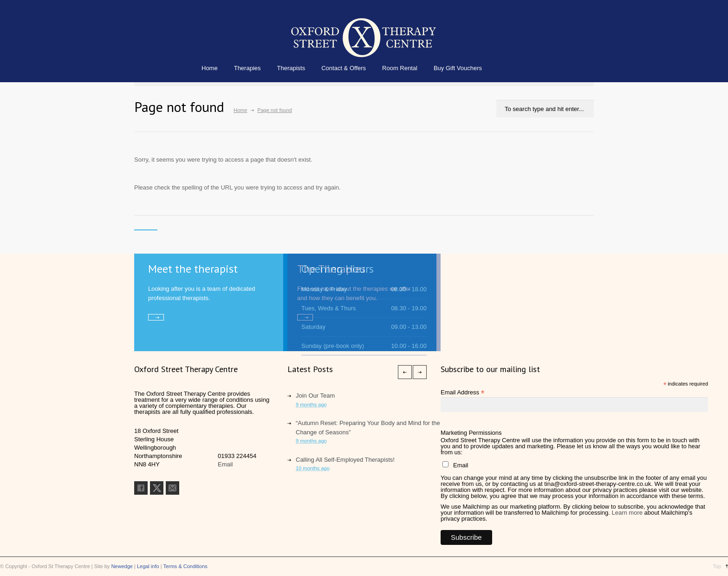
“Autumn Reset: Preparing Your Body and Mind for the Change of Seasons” (368, 428)
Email (225, 464)
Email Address (462, 392)
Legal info (148, 566)
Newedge (122, 566)
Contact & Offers (344, 68)
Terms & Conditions (185, 566)
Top (717, 566)
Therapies (247, 68)
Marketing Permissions (471, 433)
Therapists (291, 68)
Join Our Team (315, 396)
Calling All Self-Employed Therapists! (345, 460)
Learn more (627, 513)
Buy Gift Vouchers (458, 68)
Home (210, 68)
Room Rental (400, 68)
